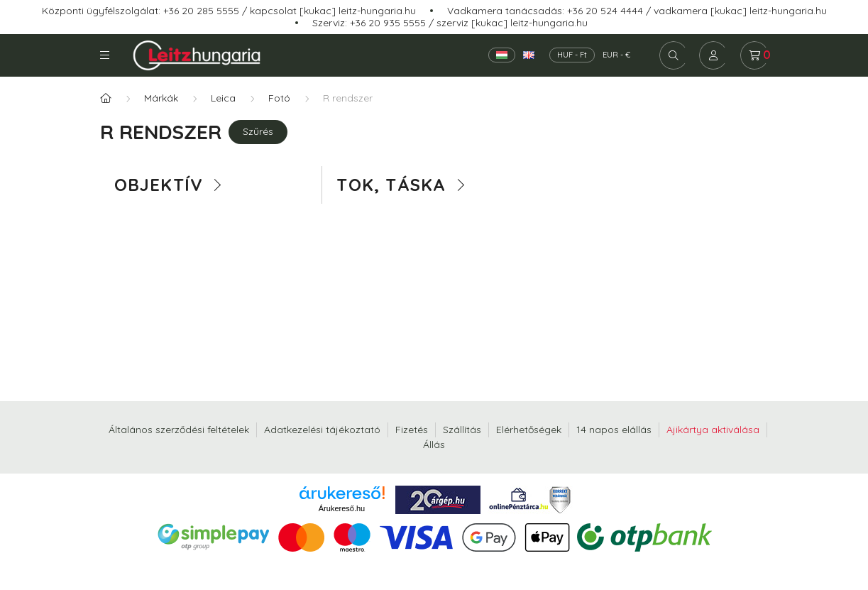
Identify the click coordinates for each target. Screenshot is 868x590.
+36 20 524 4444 (605, 11)
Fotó (279, 98)
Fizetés (412, 430)
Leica (223, 98)
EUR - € (616, 55)
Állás (434, 444)
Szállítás (462, 430)
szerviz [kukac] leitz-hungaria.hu (512, 23)
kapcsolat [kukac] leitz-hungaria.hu (333, 11)
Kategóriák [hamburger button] (105, 55)
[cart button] (754, 55)
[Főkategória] (106, 98)
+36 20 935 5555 (388, 23)
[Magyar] (502, 55)
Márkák (161, 98)
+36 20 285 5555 (201, 11)
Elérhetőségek (529, 430)
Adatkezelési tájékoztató (322, 430)
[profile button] (713, 55)
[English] (529, 55)
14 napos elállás (614, 430)
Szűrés (258, 131)
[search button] (674, 55)
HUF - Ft (572, 55)
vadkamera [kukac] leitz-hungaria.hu (740, 11)
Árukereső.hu (342, 508)
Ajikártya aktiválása (713, 430)
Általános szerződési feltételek (179, 430)
